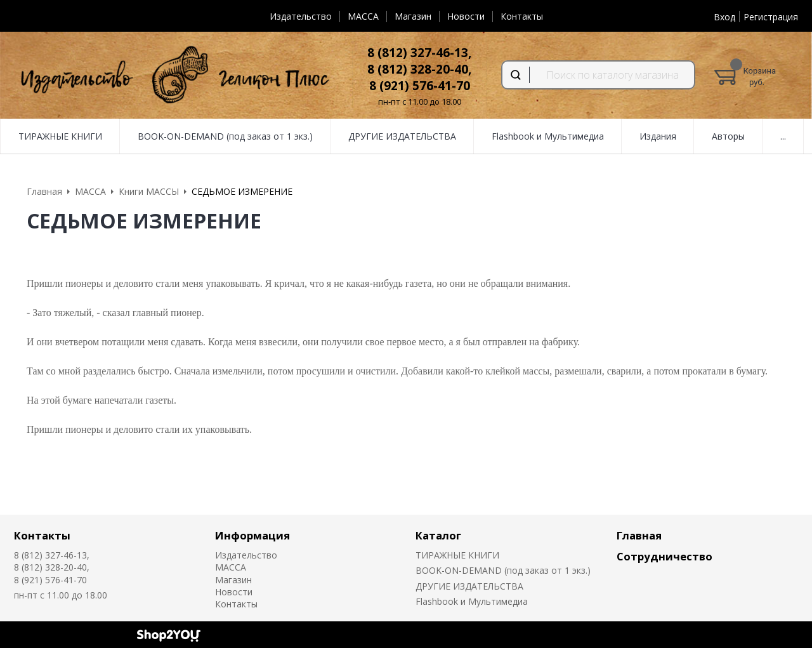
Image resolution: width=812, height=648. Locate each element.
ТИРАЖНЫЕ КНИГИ (60, 136)
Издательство (301, 16)
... (783, 136)
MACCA (363, 16)
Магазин (413, 16)
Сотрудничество (665, 556)
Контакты (522, 16)
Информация (252, 535)
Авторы (728, 136)
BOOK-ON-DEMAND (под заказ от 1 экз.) (225, 136)
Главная (639, 535)
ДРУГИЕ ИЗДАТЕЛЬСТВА (402, 136)
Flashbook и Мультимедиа (548, 136)
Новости (466, 16)
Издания (658, 136)
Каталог (438, 535)
